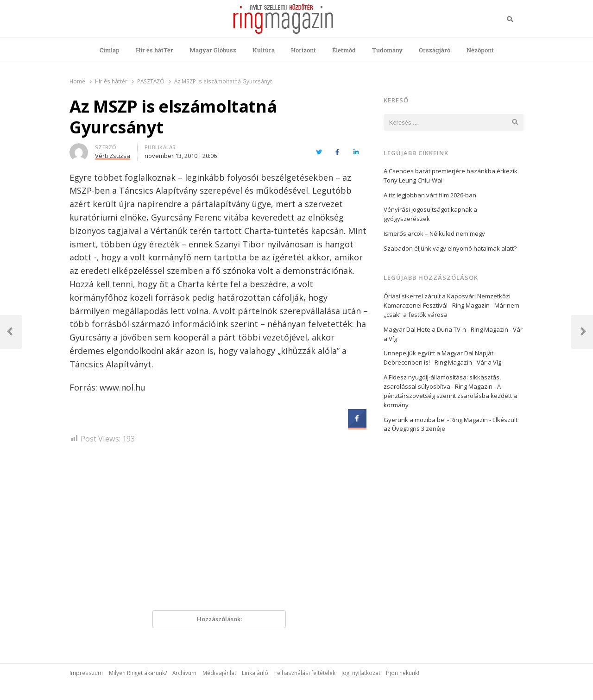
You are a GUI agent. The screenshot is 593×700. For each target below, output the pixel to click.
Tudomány (387, 50)
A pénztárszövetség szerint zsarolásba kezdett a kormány (450, 396)
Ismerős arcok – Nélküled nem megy (434, 233)
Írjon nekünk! (403, 673)
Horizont (303, 50)
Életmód (344, 50)
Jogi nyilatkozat (361, 673)
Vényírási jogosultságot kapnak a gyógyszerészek (430, 214)
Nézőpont (480, 50)
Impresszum (86, 673)
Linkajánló (255, 673)
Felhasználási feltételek (305, 673)
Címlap (110, 50)
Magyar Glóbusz (213, 50)
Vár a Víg (489, 362)
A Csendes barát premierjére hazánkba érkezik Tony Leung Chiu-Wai (451, 176)
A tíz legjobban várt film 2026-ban (430, 195)
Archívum (184, 673)
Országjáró (435, 50)
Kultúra (264, 50)
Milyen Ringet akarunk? (138, 673)
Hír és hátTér (155, 50)
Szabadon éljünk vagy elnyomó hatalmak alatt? (450, 248)
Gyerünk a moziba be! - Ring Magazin (436, 420)
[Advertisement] (219, 530)
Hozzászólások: (219, 619)
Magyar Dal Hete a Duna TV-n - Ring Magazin (446, 329)
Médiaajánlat (219, 673)
